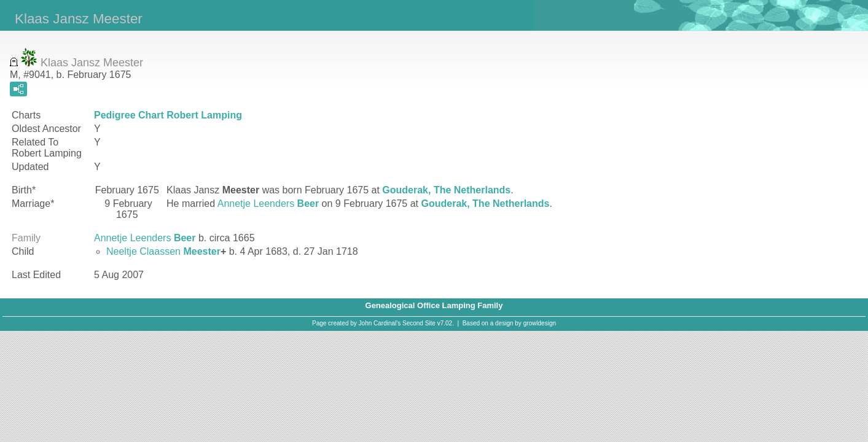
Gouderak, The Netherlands (446, 190)
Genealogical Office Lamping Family (434, 305)
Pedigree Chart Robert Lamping (168, 115)
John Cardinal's (380, 323)
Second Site (419, 323)
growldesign (540, 323)
